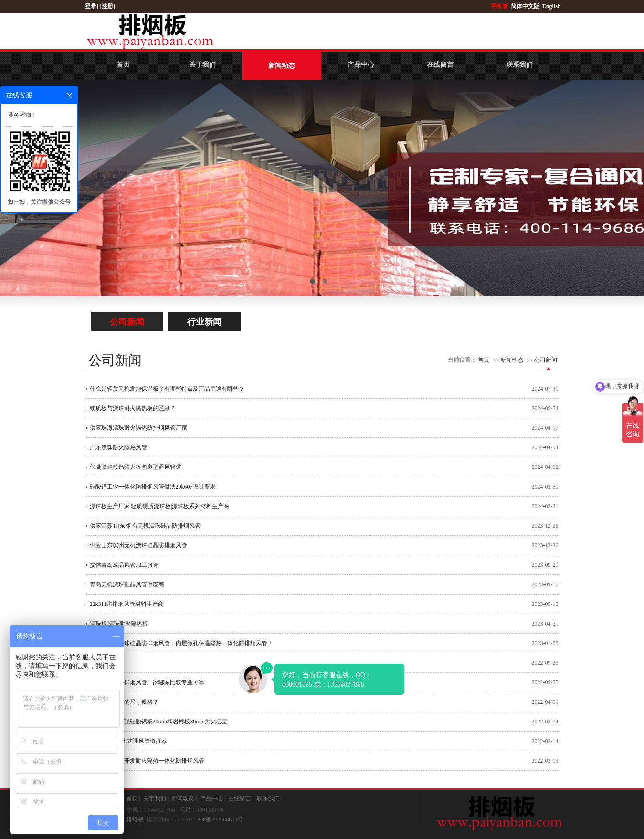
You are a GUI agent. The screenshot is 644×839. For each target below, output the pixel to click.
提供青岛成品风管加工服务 (124, 565)
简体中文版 (526, 6)
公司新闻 (127, 322)
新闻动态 (282, 66)
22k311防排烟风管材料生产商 (127, 604)
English (552, 6)
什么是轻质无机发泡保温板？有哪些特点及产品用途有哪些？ (167, 389)
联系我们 (519, 65)
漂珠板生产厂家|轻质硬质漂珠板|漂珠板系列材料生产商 (160, 506)
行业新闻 (204, 322)
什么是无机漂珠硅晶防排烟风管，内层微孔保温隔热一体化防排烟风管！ (181, 643)
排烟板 (135, 819)
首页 (123, 65)
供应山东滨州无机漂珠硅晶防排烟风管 (138, 545)
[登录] (92, 6)
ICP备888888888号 (220, 819)
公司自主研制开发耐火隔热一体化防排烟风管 (147, 761)
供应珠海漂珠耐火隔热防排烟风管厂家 (138, 428)
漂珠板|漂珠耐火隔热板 (119, 624)
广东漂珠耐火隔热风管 (118, 447)
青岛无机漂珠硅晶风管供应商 (127, 584)
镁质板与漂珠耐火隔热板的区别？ (133, 408)
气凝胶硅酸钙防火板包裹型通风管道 (136, 467)
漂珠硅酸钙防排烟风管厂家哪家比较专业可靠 (147, 682)
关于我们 (202, 65)
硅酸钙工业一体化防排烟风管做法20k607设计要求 (153, 487)
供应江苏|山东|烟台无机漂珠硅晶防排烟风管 (145, 526)
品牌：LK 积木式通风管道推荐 (129, 741)
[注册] (109, 6)
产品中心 (361, 65)
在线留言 (440, 65)
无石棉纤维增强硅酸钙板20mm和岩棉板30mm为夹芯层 (159, 722)
